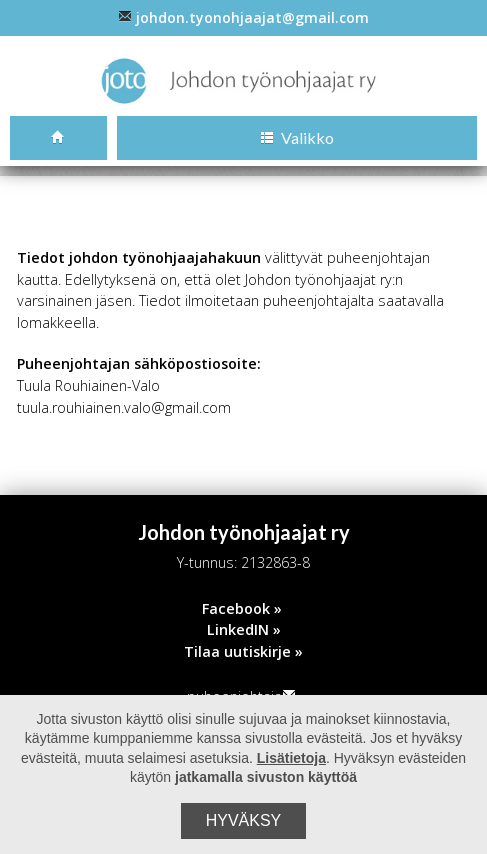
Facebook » (242, 610)
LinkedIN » (244, 632)
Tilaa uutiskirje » (243, 653)
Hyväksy (244, 820)
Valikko (297, 139)
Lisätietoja (291, 758)
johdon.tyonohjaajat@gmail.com (243, 17)
